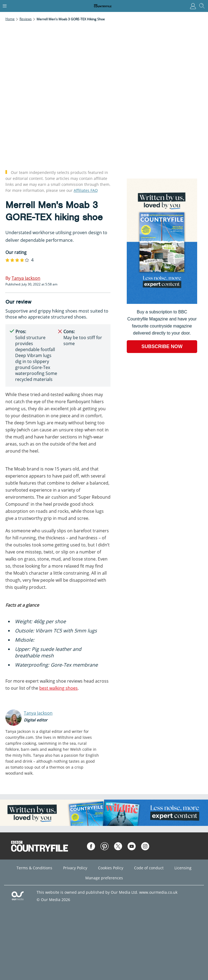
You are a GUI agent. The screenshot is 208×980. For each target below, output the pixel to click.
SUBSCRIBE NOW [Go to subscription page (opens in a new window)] (162, 346)
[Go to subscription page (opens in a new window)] (162, 302)
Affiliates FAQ (86, 190)
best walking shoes (58, 688)
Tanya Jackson (38, 713)
